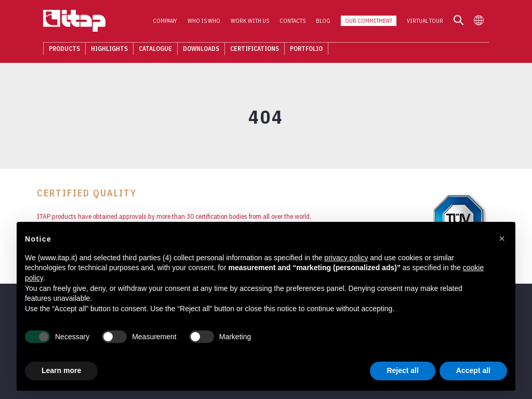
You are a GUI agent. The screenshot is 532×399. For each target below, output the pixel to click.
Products (58, 49)
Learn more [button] (61, 370)
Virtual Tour (431, 21)
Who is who (210, 21)
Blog (329, 21)
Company (171, 21)
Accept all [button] (473, 370)
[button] (502, 238)
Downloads (195, 49)
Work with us (256, 21)
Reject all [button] (402, 370)
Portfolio (300, 49)
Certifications (248, 49)
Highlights (103, 49)
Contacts (299, 21)
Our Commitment (375, 21)
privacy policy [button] (346, 258)
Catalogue (149, 49)
